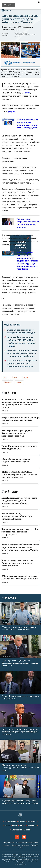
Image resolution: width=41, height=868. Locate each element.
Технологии (32, 826)
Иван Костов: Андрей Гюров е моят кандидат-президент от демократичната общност (22, 353)
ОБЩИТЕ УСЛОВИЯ (20, 864)
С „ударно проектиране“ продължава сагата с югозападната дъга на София (20, 802)
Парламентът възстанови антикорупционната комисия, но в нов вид (21, 768)
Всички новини (10, 822)
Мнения (27, 830)
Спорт (15, 826)
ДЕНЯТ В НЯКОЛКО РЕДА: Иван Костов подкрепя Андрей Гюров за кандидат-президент (20, 732)
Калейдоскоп (17, 830)
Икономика (32, 822)
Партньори (16, 845)
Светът (7, 826)
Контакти (25, 845)
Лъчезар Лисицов (5, 35)
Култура (22, 826)
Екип (21, 848)
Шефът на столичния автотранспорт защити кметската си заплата (20, 628)
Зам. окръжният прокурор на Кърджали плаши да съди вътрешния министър (20, 663)
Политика (6, 10)
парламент (7, 382)
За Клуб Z (35, 845)
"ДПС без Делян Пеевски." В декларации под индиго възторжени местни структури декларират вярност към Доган (27, 261)
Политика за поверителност (27, 843)
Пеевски (25, 378)
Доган (14, 378)
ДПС (5, 378)
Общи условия (9, 843)
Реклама (6, 845)
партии (19, 382)
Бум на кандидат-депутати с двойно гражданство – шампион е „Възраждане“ (22, 363)
